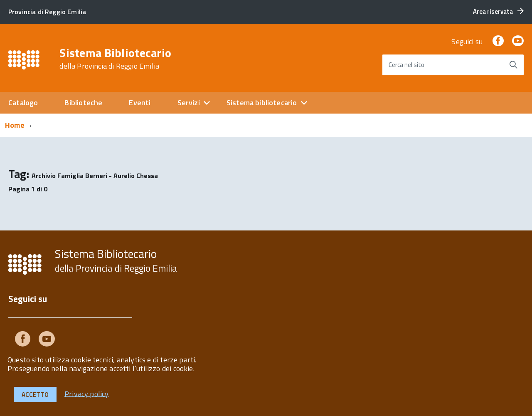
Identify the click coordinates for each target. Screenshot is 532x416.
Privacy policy (87, 393)
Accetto (35, 395)
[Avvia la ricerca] (513, 65)
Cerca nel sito (406, 65)
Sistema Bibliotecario (115, 59)
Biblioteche (83, 103)
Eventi (140, 103)
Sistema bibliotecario (262, 103)
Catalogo (23, 103)
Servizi (189, 103)
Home (15, 125)
